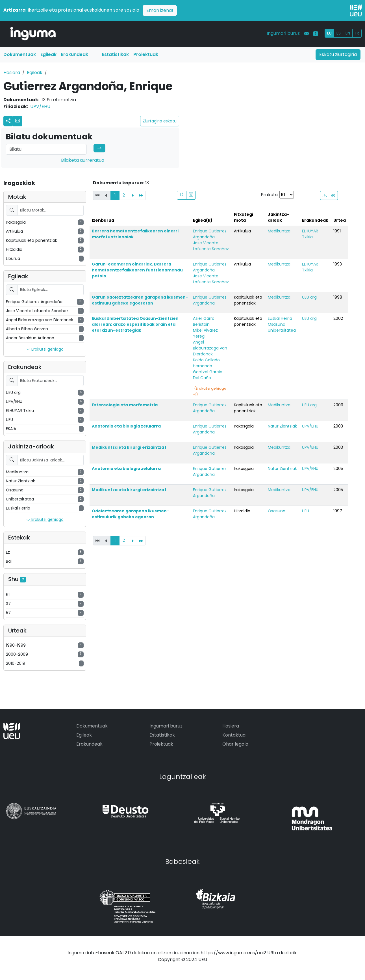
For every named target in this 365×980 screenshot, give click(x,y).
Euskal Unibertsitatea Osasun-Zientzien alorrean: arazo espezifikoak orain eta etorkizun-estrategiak (135, 324)
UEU (306, 511)
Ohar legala (235, 744)
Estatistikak (115, 54)
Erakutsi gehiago (45, 349)
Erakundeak (75, 54)
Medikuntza (279, 231)
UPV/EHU (40, 106)
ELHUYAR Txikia (310, 234)
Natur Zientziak (282, 426)
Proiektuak (146, 54)
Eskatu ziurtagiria (338, 54)
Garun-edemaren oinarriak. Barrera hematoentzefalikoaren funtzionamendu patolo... (137, 270)
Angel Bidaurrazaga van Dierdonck (210, 348)
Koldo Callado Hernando (206, 363)
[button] (18, 121)
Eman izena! (160, 10)
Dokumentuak (20, 54)
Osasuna (277, 324)
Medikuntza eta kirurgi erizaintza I (129, 447)
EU (329, 33)
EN (348, 33)
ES (339, 33)
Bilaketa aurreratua (83, 160)
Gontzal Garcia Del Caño (208, 375)
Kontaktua (234, 735)
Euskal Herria (280, 318)
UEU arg (309, 297)
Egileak (48, 54)
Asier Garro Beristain (204, 321)
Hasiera (12, 73)
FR (357, 33)
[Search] (46, 149)
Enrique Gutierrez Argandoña (210, 234)
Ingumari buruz (283, 33)
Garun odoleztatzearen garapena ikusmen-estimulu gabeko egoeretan (140, 300)
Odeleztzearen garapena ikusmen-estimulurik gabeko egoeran (130, 514)
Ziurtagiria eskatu (160, 121)
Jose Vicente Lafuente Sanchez (211, 246)
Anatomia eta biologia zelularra (126, 426)
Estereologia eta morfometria (125, 405)
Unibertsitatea (282, 330)
